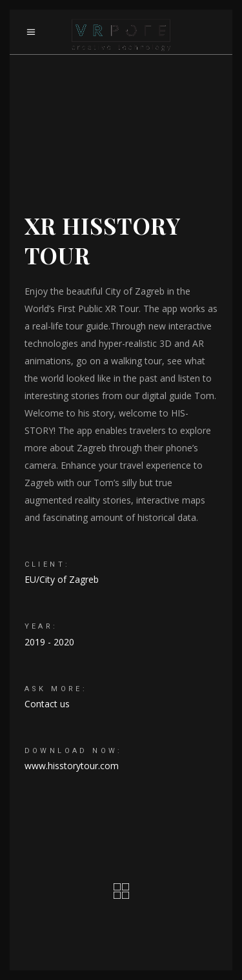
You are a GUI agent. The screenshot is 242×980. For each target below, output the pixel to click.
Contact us (47, 704)
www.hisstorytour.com (72, 766)
